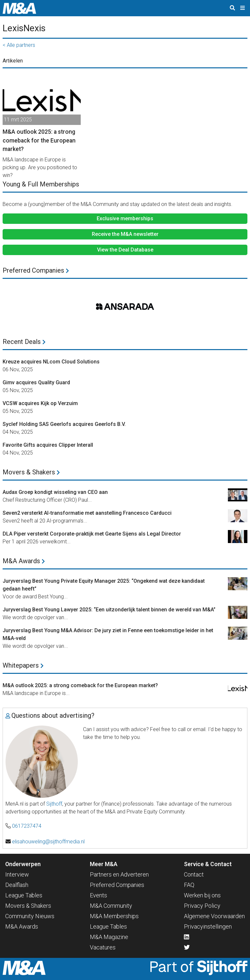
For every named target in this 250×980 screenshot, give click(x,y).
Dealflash (17, 885)
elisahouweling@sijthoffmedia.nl (48, 842)
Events (98, 895)
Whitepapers (23, 665)
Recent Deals (24, 342)
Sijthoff (54, 804)
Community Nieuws (30, 916)
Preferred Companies (36, 270)
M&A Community (111, 906)
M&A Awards (24, 561)
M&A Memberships (114, 916)
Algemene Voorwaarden (214, 916)
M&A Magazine (109, 937)
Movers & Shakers (31, 472)
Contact (194, 874)
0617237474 (27, 826)
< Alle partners (19, 45)
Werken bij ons (202, 895)
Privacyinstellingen (208, 926)
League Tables (24, 895)
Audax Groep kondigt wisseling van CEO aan (55, 492)
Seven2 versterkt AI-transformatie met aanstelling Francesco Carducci (87, 513)
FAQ (189, 885)
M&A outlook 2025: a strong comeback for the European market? (80, 685)
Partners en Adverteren (119, 874)
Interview (17, 874)
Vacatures (103, 947)
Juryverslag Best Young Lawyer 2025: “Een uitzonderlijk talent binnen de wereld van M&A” (109, 610)
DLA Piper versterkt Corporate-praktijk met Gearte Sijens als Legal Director (92, 534)
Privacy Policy (202, 906)
